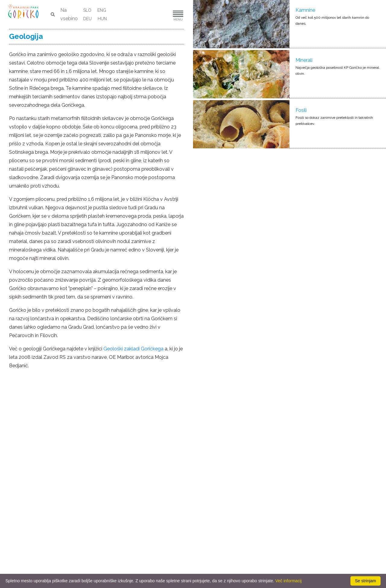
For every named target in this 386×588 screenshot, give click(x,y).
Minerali (304, 60)
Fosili (301, 110)
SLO (87, 10)
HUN (102, 19)
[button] (160, 15)
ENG (102, 10)
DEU (87, 19)
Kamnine (305, 10)
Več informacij (288, 581)
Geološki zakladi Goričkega (133, 349)
